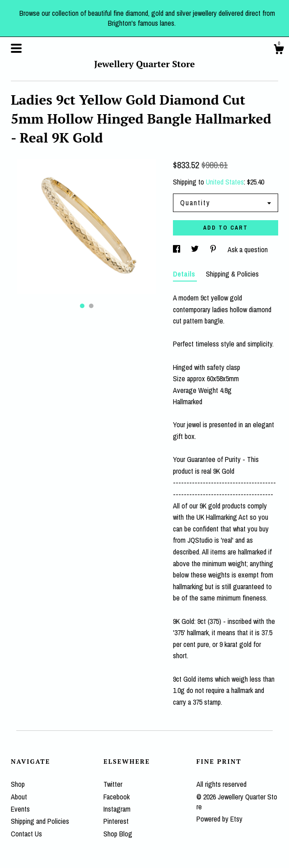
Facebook (117, 797)
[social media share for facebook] (177, 249)
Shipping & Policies (232, 274)
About (19, 797)
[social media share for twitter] (196, 249)
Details (185, 274)
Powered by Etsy (219, 819)
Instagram (117, 809)
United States (225, 182)
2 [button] (91, 306)
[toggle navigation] (16, 48)
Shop (18, 784)
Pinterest (116, 821)
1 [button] (82, 306)
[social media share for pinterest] (214, 249)
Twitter (113, 784)
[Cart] (279, 51)
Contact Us (26, 834)
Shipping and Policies (40, 821)
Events (20, 809)
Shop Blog (118, 834)
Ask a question (248, 249)
